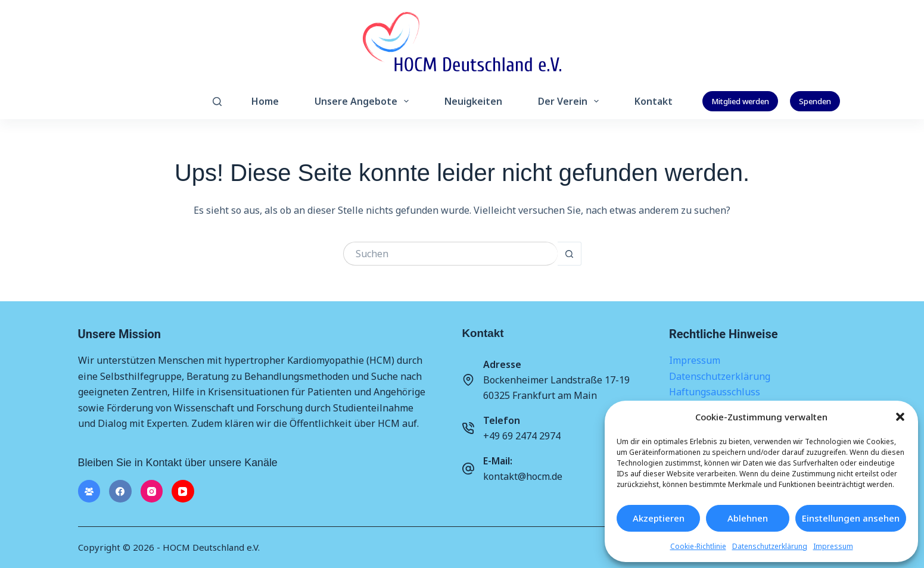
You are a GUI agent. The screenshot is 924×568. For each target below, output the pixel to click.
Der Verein (571, 101)
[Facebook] (120, 491)
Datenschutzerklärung (770, 546)
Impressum (833, 546)
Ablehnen (748, 518)
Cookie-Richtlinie (698, 546)
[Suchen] (217, 102)
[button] (900, 417)
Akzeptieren (659, 518)
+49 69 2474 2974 (522, 436)
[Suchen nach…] (450, 254)
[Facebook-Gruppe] (89, 491)
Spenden (815, 101)
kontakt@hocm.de (523, 476)
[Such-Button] (570, 254)
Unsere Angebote (364, 101)
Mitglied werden (740, 101)
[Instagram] (152, 491)
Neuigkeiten (473, 101)
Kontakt (654, 101)
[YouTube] (183, 491)
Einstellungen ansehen (851, 518)
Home (265, 101)
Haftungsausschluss (715, 392)
